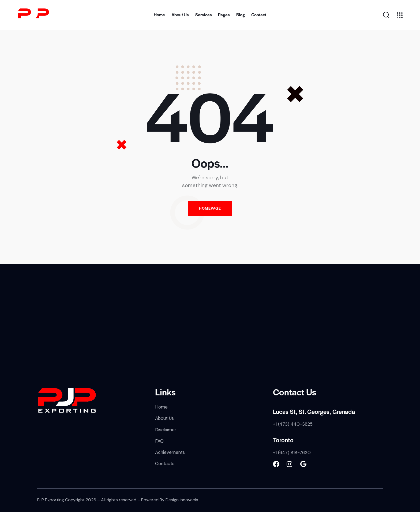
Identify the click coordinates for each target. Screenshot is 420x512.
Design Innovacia (182, 500)
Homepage (210, 208)
